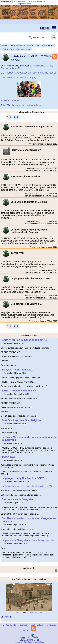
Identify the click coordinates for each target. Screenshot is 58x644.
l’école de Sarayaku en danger (27, 105)
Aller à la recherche (37, 1)
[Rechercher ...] (39, 37)
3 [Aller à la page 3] (14, 117)
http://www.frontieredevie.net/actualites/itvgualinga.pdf (25, 486)
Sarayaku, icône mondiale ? (18, 370)
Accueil (5, 46)
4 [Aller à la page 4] (17, 117)
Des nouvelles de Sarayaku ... (19, 499)
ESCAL (30, 640)
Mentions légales (37, 625)
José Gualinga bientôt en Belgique (21, 420)
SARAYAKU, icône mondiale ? (19, 391)
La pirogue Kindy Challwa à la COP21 (23, 478)
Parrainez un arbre (10, 100)
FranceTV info (36, 613)
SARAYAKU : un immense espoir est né (24, 340)
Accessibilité (6, 2)
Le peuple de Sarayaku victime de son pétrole (28, 540)
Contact (22, 625)
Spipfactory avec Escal (34, 642)
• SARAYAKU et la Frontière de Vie (16, 49)
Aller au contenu (20, 1)
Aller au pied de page (22, 4)
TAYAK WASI (9, 457)
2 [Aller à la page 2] (11, 117)
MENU (45, 28)
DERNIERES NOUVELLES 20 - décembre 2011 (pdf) (27, 73)
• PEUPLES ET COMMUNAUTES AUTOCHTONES (32, 46)
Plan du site (10, 625)
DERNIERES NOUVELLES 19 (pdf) (18, 77)
